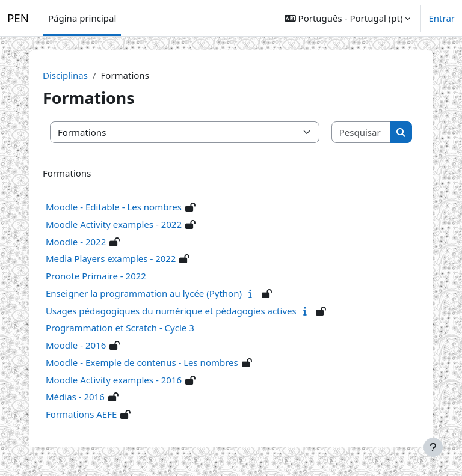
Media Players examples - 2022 (111, 258)
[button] (348, 18)
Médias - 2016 (75, 397)
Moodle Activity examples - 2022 (114, 224)
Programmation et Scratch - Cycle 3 (120, 328)
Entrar (442, 18)
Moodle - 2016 (76, 345)
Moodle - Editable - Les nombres (114, 207)
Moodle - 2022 (76, 242)
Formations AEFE (81, 414)
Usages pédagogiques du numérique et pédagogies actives (171, 311)
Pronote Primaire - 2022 (96, 276)
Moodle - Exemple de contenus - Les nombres (142, 362)
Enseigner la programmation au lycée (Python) (144, 293)
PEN (18, 18)
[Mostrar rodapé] (433, 447)
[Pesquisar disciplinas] (362, 133)
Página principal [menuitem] (82, 18)
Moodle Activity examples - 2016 (114, 380)
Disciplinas (65, 75)
